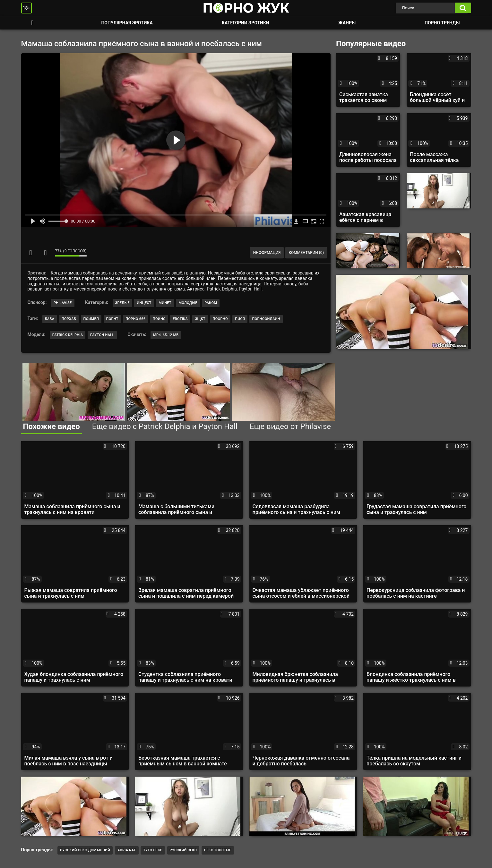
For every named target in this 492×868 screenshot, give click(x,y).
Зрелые (122, 303)
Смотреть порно (32, 23)
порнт (112, 319)
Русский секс (183, 850)
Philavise (63, 303)
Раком (211, 303)
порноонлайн (266, 319)
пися (240, 319)
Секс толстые (218, 850)
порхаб (69, 319)
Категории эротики (246, 23)
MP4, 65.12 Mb (166, 335)
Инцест (144, 303)
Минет (165, 303)
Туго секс (153, 850)
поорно (220, 319)
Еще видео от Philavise (290, 426)
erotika (180, 319)
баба (50, 319)
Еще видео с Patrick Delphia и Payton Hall (165, 426)
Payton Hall (102, 335)
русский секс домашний (85, 850)
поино (159, 319)
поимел (91, 319)
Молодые (188, 303)
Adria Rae (127, 850)
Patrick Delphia (68, 335)
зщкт (200, 319)
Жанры (347, 23)
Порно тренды (442, 23)
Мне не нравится (45, 253)
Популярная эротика (127, 23)
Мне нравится (31, 253)
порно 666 (135, 319)
